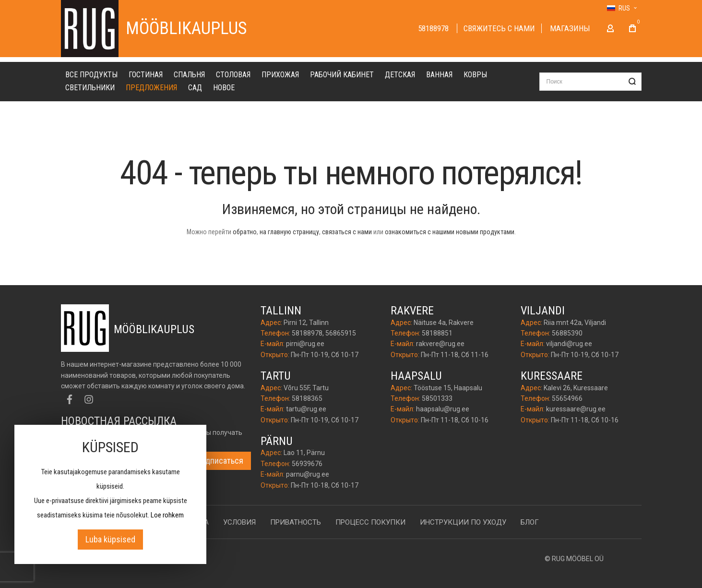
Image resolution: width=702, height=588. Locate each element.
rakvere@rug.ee (440, 344)
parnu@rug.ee (308, 474)
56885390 (567, 333)
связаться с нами (347, 232)
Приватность (296, 522)
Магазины (570, 28)
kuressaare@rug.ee (576, 409)
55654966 (567, 398)
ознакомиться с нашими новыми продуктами (450, 232)
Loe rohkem (167, 515)
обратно (245, 232)
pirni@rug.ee (305, 344)
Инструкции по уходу (463, 522)
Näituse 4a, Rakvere (444, 323)
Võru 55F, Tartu (306, 388)
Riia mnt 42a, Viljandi (575, 323)
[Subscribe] (220, 461)
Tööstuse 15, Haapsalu (448, 388)
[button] (622, 8)
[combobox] (590, 82)
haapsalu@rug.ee (443, 409)
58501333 (437, 398)
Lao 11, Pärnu (304, 453)
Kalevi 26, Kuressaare (576, 388)
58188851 (437, 333)
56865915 (341, 333)
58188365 (307, 398)
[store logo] (90, 29)
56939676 (307, 464)
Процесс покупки (370, 522)
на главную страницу (289, 232)
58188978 (434, 28)
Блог (530, 522)
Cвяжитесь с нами (499, 28)
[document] (110, 494)
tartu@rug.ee (306, 409)
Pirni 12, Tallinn (306, 323)
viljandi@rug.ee (569, 344)
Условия (239, 522)
